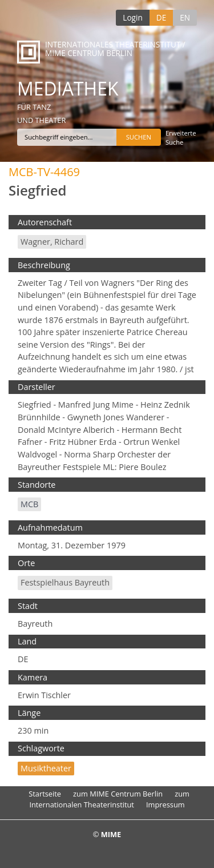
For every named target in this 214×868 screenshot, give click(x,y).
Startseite (45, 794)
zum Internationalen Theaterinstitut (109, 799)
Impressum (165, 805)
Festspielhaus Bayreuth (65, 582)
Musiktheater (46, 768)
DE (161, 17)
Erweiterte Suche (181, 138)
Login (132, 17)
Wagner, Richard (52, 242)
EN (185, 17)
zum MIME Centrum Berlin (118, 794)
